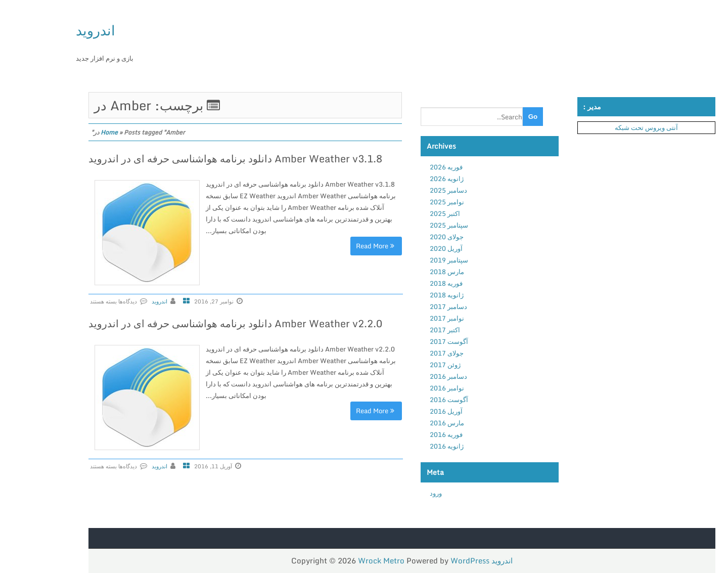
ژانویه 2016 (408, 446)
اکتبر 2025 (406, 213)
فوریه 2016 (407, 434)
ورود (397, 493)
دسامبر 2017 (409, 306)
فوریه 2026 (407, 167)
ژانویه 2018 (408, 295)
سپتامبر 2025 (410, 225)
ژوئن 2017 (406, 365)
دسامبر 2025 (409, 190)
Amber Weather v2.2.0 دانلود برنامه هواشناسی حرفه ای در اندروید (196, 323)
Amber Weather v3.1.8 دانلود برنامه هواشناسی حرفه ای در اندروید (196, 159)
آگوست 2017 (410, 341)
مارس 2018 (408, 272)
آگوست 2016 (410, 400)
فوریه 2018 (407, 283)
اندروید (57, 30)
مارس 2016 (408, 423)
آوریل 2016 (407, 411)
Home (70, 132)
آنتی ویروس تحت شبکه (607, 127)
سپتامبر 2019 (410, 260)
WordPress (431, 560)
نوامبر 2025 (408, 202)
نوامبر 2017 (408, 318)
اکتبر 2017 (406, 330)
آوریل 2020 (407, 248)
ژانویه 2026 (408, 179)
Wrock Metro (343, 560)
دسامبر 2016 (409, 376)
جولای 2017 (408, 353)
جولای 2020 (408, 237)
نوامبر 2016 (408, 388)
